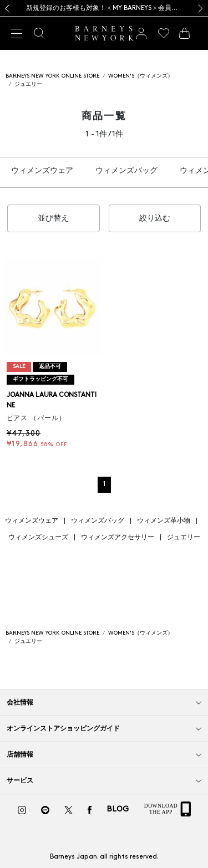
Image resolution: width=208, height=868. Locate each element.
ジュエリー (28, 85)
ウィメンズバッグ (126, 171)
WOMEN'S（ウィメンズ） (141, 76)
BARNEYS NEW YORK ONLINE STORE (52, 76)
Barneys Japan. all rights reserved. (104, 857)
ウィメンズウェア (42, 171)
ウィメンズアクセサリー (118, 538)
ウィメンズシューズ (38, 538)
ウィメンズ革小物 (164, 521)
